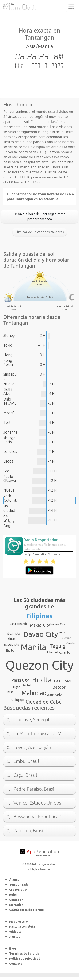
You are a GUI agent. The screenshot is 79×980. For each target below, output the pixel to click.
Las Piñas (62, 681)
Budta (42, 680)
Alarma (14, 880)
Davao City (41, 634)
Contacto (16, 964)
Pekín (8, 364)
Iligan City (14, 634)
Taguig (58, 646)
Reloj (13, 895)
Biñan (11, 639)
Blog (13, 948)
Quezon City (39, 665)
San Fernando (19, 624)
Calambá (65, 653)
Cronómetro (18, 890)
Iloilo (10, 650)
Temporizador (20, 885)
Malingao (34, 693)
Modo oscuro (19, 922)
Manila (33, 647)
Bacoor (59, 687)
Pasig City (20, 680)
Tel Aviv (10, 403)
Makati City (40, 625)
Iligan (17, 687)
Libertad (53, 652)
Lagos (8, 461)
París (8, 442)
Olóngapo (18, 700)
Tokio (8, 345)
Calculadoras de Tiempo (27, 910)
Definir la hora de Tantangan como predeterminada (39, 216)
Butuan (66, 638)
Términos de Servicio (24, 954)
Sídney (9, 335)
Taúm (10, 692)
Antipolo (55, 695)
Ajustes (15, 937)
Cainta (70, 643)
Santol (27, 685)
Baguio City (12, 645)
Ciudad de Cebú (44, 702)
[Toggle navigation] (71, 7)
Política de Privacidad (25, 959)
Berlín (8, 422)
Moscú (9, 413)
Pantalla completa (22, 927)
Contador (16, 900)
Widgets (15, 932)
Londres (10, 451)
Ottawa (10, 480)
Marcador (16, 905)
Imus (62, 632)
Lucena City (58, 624)
